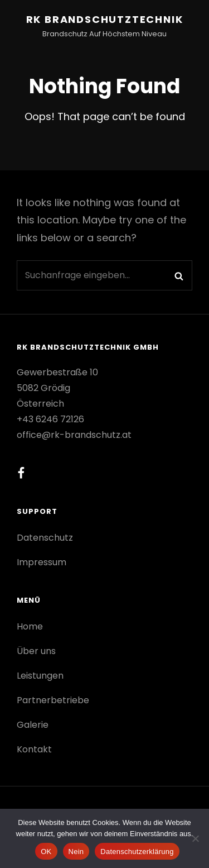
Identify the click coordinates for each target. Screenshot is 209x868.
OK (46, 852)
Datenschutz (45, 538)
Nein (76, 852)
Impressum (42, 562)
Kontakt (34, 749)
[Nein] (195, 838)
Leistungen (40, 676)
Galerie (33, 725)
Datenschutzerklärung (137, 852)
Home (30, 626)
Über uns (36, 651)
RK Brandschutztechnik (105, 19)
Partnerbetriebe (53, 700)
